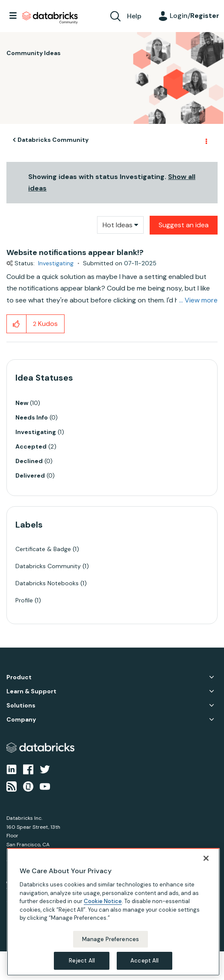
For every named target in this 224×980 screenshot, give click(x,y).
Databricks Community (50, 18)
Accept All (144, 961)
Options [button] (206, 140)
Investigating (56, 263)
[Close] (206, 858)
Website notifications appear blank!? (75, 252)
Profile (24, 600)
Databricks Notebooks (47, 583)
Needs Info (32, 417)
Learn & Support (31, 691)
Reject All (82, 961)
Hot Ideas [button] (118, 225)
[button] (16, 324)
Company (21, 720)
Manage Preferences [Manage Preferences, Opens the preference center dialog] (111, 939)
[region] (113, 912)
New (22, 403)
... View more (198, 300)
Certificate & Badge (43, 549)
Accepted (31, 446)
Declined (29, 461)
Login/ (195, 16)
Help (134, 16)
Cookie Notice (103, 901)
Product (19, 677)
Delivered (30, 475)
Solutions (21, 706)
